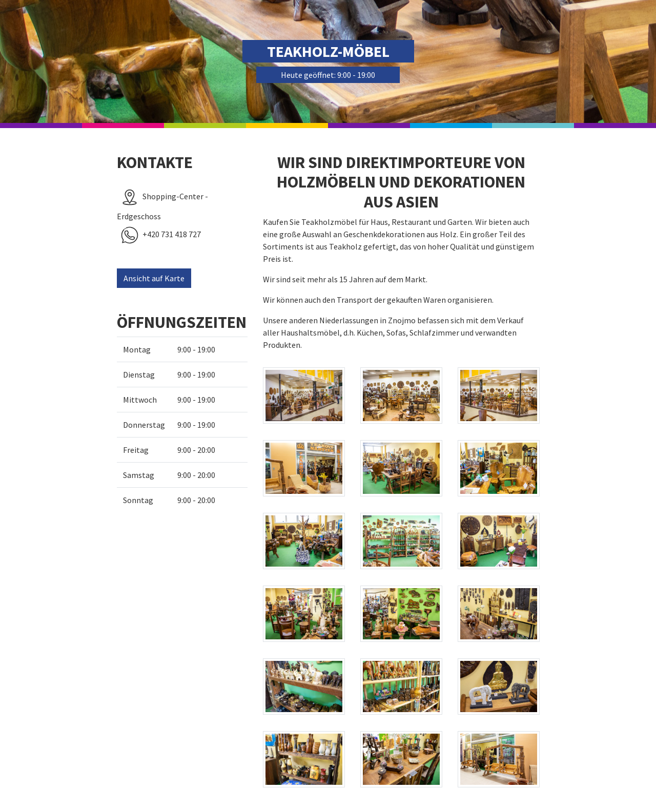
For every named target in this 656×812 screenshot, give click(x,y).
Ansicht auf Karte (154, 278)
